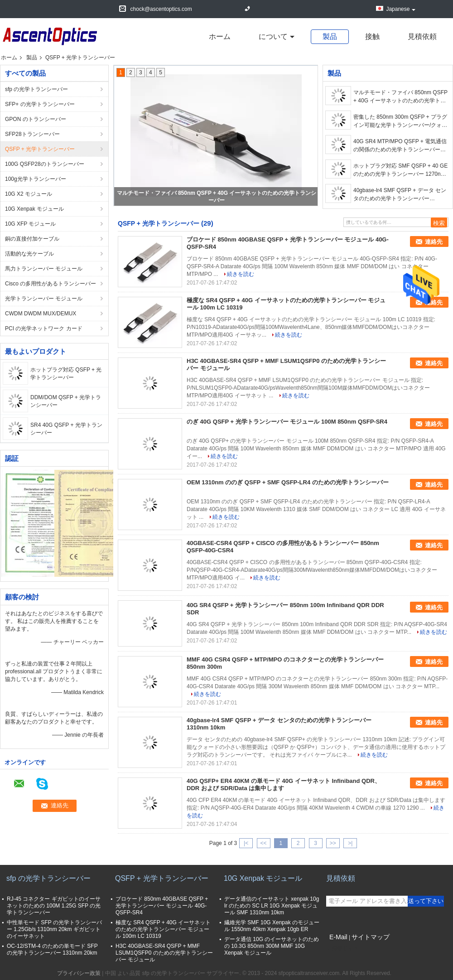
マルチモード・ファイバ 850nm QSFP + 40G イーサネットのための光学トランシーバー (400, 97)
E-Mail (338, 937)
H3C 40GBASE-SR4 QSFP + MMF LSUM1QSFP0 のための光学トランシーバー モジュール (164, 953)
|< (246, 843)
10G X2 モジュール (29, 194)
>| (350, 843)
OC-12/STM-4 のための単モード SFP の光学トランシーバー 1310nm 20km (52, 949)
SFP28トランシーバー (32, 134)
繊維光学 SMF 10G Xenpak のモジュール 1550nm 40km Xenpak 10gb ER (272, 926)
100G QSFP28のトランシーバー (45, 164)
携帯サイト (342, 948)
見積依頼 (422, 36)
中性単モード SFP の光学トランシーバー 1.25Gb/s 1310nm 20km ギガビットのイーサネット (54, 929)
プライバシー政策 (79, 973)
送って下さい (426, 901)
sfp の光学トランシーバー (36, 89)
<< (263, 843)
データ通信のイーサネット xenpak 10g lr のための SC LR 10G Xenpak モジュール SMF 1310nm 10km (272, 906)
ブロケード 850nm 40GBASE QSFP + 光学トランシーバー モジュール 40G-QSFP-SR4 (162, 906)
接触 (372, 36)
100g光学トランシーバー (36, 179)
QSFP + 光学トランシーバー (40, 149)
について (273, 36)
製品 (330, 36)
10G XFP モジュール (30, 224)
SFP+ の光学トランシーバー (40, 104)
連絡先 (434, 242)
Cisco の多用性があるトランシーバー (51, 284)
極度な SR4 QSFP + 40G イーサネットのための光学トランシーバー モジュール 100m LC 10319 (163, 929)
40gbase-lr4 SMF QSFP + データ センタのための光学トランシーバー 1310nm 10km (400, 195)
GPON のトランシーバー (36, 119)
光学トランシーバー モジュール (44, 299)
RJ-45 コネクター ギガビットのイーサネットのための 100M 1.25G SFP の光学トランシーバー (54, 906)
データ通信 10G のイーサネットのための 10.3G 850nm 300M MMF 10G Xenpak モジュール (272, 946)
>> (333, 843)
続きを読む (241, 274)
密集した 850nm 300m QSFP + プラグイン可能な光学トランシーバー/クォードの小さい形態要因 (400, 121)
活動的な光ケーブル (29, 254)
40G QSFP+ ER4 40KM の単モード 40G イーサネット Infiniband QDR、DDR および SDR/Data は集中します (284, 784)
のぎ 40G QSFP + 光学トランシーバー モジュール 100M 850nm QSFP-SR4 (287, 422)
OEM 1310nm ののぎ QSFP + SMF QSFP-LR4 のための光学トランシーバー (288, 482)
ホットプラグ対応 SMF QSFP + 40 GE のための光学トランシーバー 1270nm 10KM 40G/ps (400, 170)
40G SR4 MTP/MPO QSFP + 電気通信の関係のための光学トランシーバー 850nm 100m (400, 146)
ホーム (220, 36)
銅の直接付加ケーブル (32, 239)
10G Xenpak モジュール (34, 209)
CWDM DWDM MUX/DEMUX (41, 314)
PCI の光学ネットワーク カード (44, 328)
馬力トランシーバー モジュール (44, 269)
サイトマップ (371, 937)
